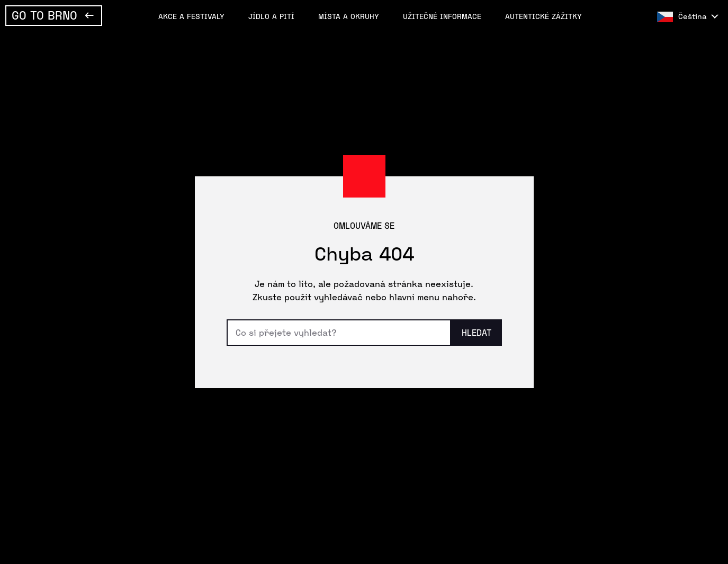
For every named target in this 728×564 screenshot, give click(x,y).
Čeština (693, 16)
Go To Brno (44, 15)
